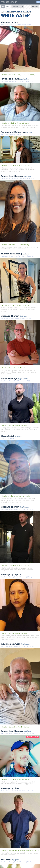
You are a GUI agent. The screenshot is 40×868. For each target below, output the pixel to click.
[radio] (3, 7)
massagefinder (9, 2)
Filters (35, 6)
